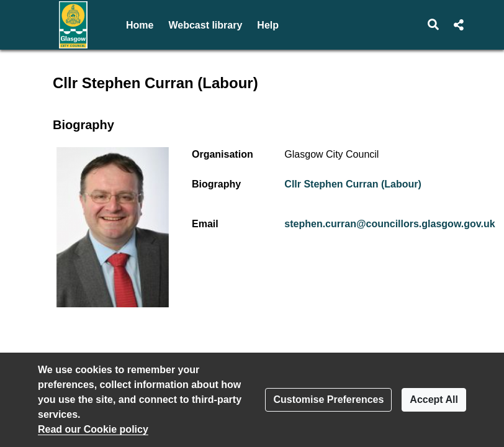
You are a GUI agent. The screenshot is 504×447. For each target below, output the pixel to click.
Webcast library (205, 25)
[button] (434, 25)
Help (268, 25)
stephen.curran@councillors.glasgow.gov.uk (389, 224)
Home (140, 25)
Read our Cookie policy (93, 429)
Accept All (434, 400)
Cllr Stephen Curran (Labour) (353, 184)
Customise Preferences (328, 400)
